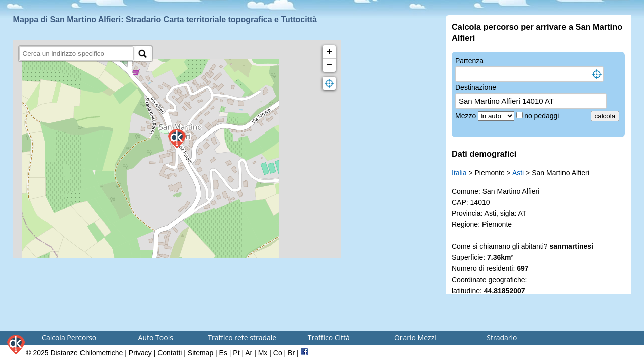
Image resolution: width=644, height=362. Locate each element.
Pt (236, 353)
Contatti (170, 353)
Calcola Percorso (69, 338)
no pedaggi (543, 116)
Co (278, 353)
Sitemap (200, 353)
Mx (263, 353)
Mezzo (467, 116)
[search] (77, 54)
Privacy (140, 353)
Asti (518, 173)
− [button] (329, 65)
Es (223, 353)
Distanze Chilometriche (87, 353)
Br (291, 353)
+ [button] (329, 52)
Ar (249, 353)
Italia (459, 173)
